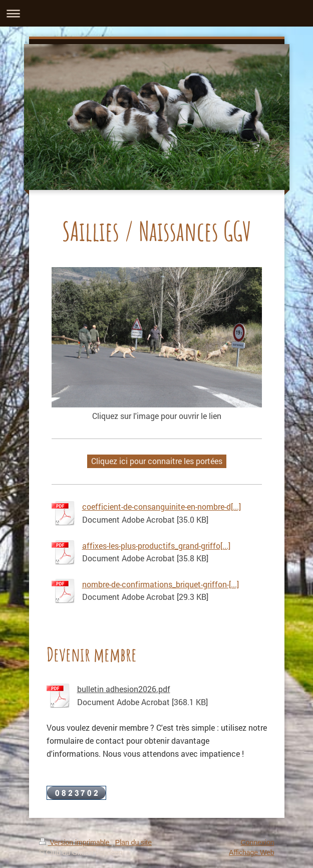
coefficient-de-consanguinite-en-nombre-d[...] (162, 506)
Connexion (258, 842)
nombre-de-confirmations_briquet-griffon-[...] (161, 584)
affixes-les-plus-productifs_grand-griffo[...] (156, 546)
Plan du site (133, 842)
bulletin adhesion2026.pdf (124, 689)
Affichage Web (252, 852)
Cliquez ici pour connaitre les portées (157, 461)
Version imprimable (75, 842)
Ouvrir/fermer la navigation (156, 13)
